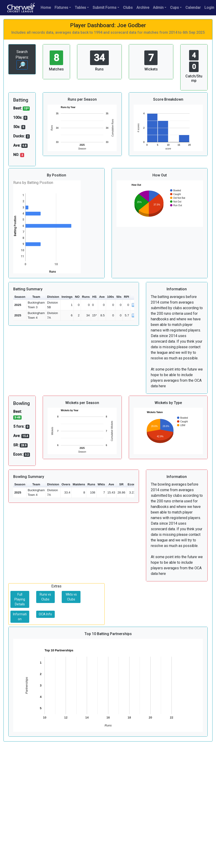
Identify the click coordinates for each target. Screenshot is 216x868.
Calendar (193, 8)
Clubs (128, 8)
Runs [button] (86, 297)
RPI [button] (126, 297)
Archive (143, 8)
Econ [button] (131, 484)
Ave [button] (102, 297)
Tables (80, 8)
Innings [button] (67, 297)
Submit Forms (105, 8)
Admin (158, 8)
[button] (133, 297)
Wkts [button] (101, 484)
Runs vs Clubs (45, 597)
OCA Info (45, 614)
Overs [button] (66, 484)
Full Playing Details (20, 599)
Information (20, 617)
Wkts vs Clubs (71, 597)
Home (46, 8)
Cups (174, 8)
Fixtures (61, 8)
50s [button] (119, 297)
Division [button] (53, 297)
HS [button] (95, 297)
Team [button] (36, 297)
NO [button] (77, 297)
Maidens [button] (79, 484)
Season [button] (20, 297)
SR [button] (121, 484)
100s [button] (110, 297)
